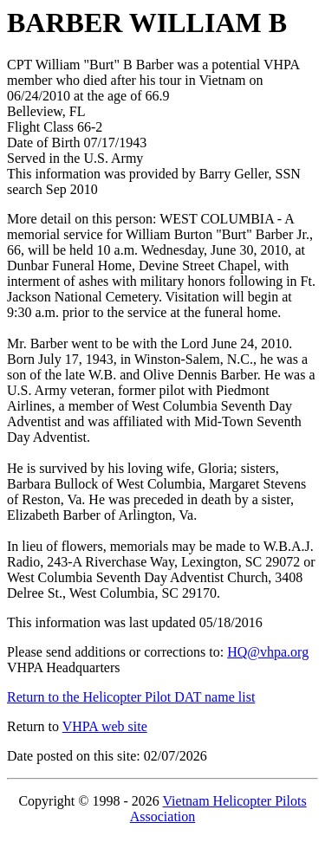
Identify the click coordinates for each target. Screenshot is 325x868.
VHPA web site (105, 726)
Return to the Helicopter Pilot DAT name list (131, 697)
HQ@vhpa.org (268, 652)
